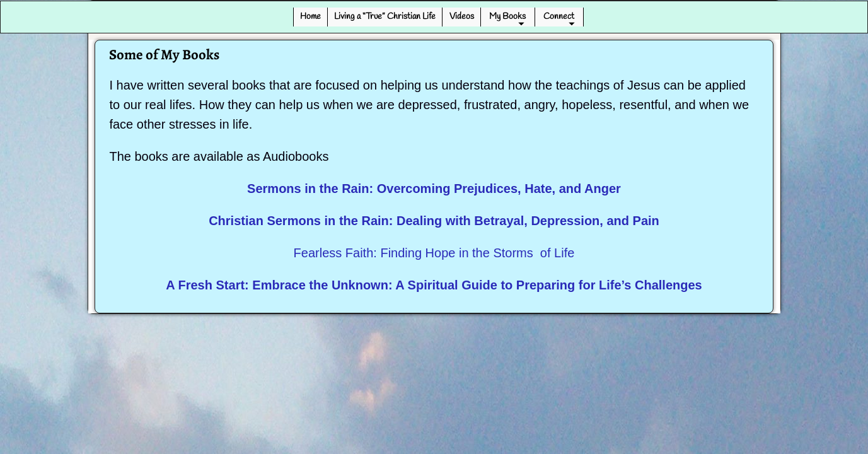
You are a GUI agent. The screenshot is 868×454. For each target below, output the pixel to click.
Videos (462, 16)
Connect (559, 16)
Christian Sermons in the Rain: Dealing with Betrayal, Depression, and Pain (434, 221)
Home (310, 16)
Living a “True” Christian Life (385, 16)
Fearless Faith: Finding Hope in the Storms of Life (434, 253)
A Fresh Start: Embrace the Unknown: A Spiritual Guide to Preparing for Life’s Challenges (434, 285)
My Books (507, 16)
